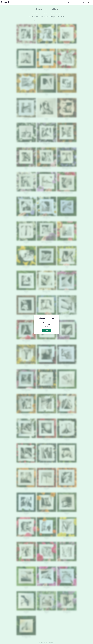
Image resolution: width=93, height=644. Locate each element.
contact (83, 3)
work (70, 3)
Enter (47, 330)
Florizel (5, 3)
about (76, 3)
